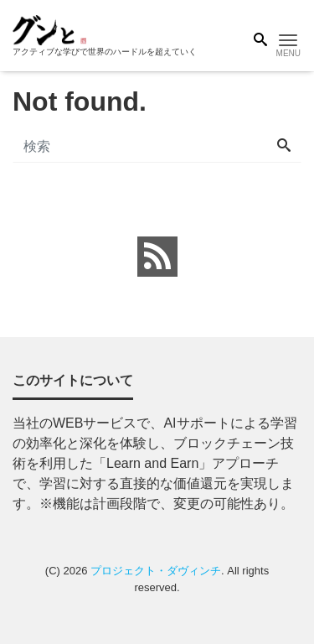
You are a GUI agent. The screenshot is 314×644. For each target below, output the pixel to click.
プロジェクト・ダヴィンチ (156, 571)
